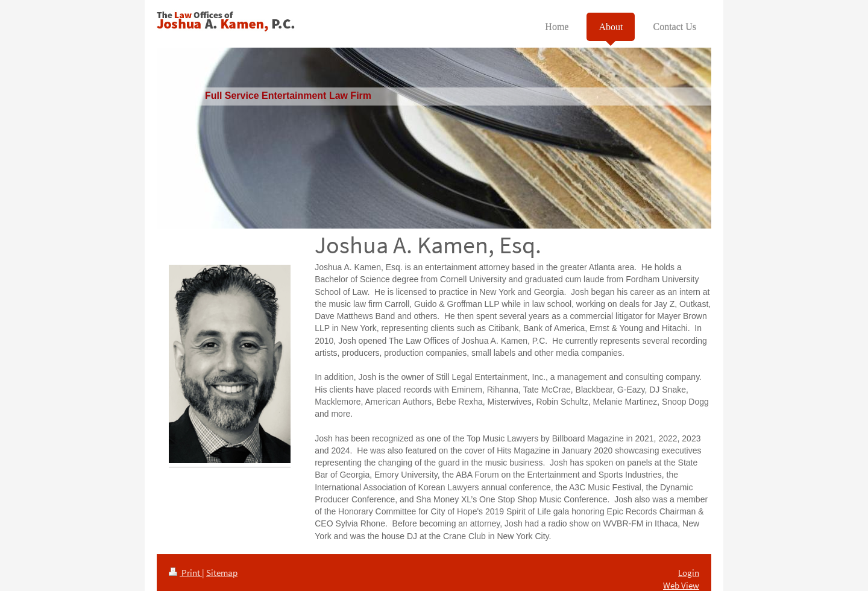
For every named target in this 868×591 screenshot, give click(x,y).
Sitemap (222, 573)
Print (185, 573)
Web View (681, 585)
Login (689, 573)
